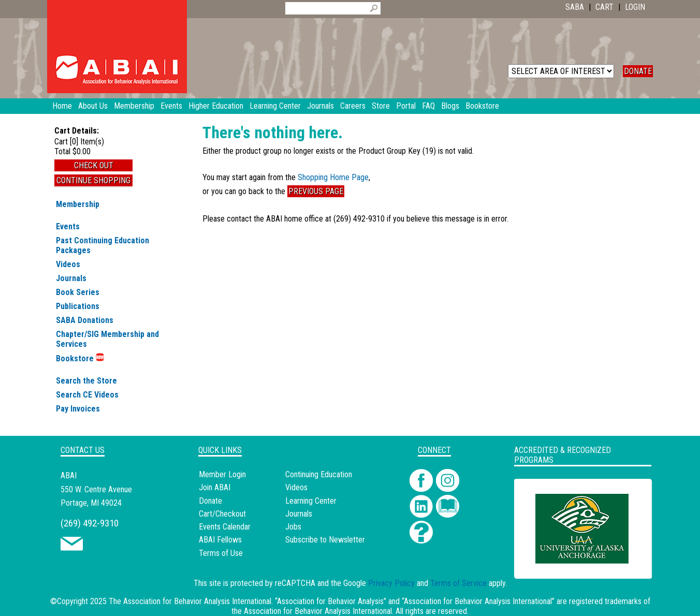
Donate (210, 501)
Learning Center (311, 501)
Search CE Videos (87, 395)
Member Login (222, 474)
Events (68, 226)
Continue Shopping (93, 180)
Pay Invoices (78, 409)
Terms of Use (221, 553)
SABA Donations (85, 320)
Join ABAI (215, 487)
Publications (78, 306)
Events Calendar (225, 527)
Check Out (94, 165)
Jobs (293, 527)
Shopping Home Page (333, 177)
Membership (78, 204)
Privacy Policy (391, 583)
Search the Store (86, 381)
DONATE (638, 71)
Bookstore (80, 358)
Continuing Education (319, 474)
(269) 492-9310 (90, 523)
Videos (68, 264)
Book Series (78, 292)
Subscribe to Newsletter (325, 540)
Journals (71, 278)
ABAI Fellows (220, 540)
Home (62, 106)
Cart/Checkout (222, 514)
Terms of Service (458, 583)
